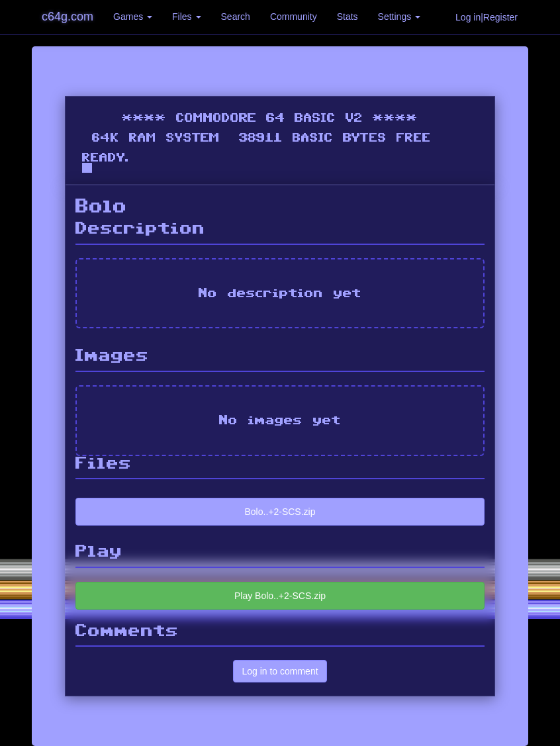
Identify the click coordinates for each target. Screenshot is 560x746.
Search (236, 17)
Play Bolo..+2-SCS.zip (280, 596)
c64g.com (68, 17)
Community (294, 17)
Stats (348, 17)
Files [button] (186, 17)
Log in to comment (280, 671)
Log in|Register (487, 17)
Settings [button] (399, 17)
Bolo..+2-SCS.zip (280, 512)
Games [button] (133, 17)
